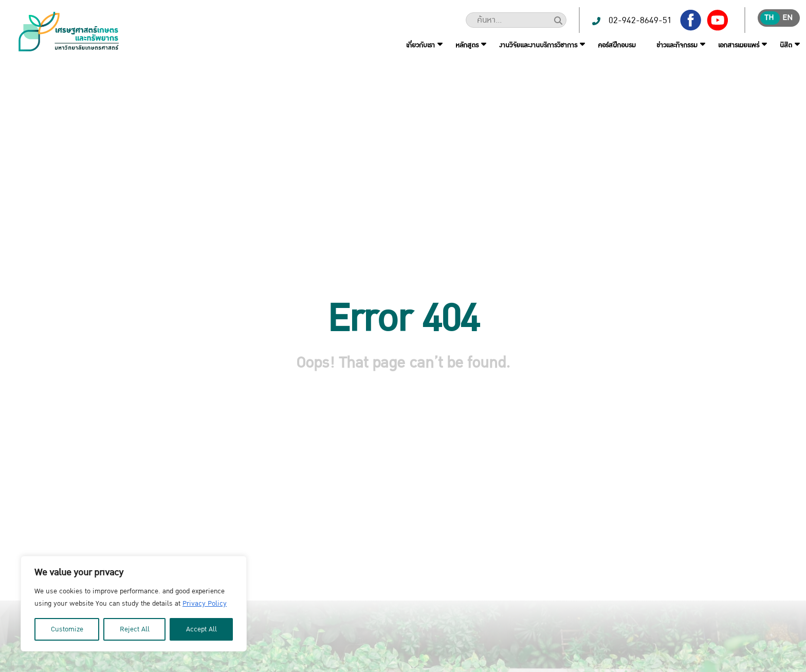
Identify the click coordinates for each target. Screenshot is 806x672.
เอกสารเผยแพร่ (739, 45)
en (787, 18)
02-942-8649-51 (640, 20)
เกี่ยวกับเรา (420, 45)
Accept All (201, 629)
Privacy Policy (205, 604)
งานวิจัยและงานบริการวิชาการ (538, 45)
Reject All (135, 629)
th (769, 18)
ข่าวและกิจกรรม (677, 45)
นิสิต (786, 45)
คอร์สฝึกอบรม (617, 45)
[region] (134, 604)
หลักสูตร (467, 45)
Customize (67, 629)
